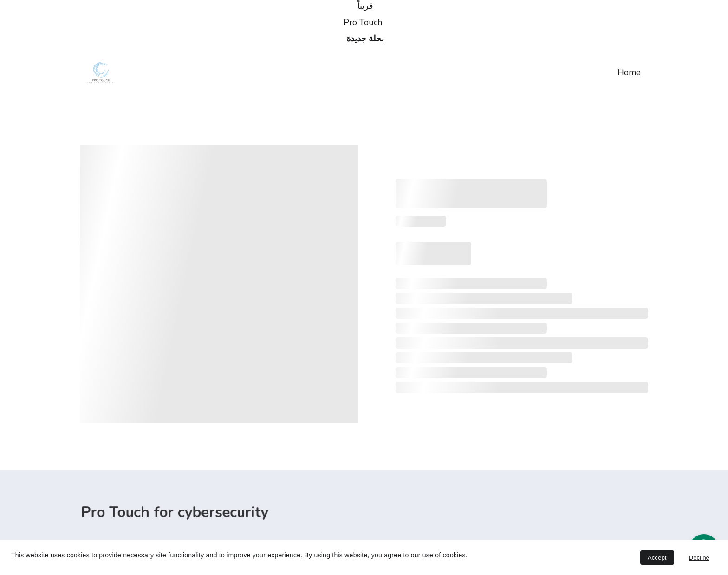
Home (629, 72)
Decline (699, 558)
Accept (657, 558)
